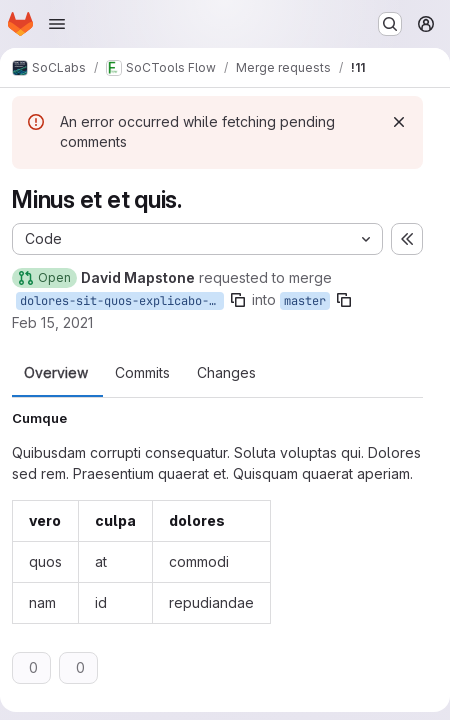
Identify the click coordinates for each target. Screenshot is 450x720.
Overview (56, 373)
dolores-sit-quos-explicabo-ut (121, 301)
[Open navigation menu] (57, 24)
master (305, 301)
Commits (142, 373)
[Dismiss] (399, 122)
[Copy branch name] (238, 300)
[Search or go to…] (390, 24)
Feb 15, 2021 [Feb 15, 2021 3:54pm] (52, 322)
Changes (226, 373)
